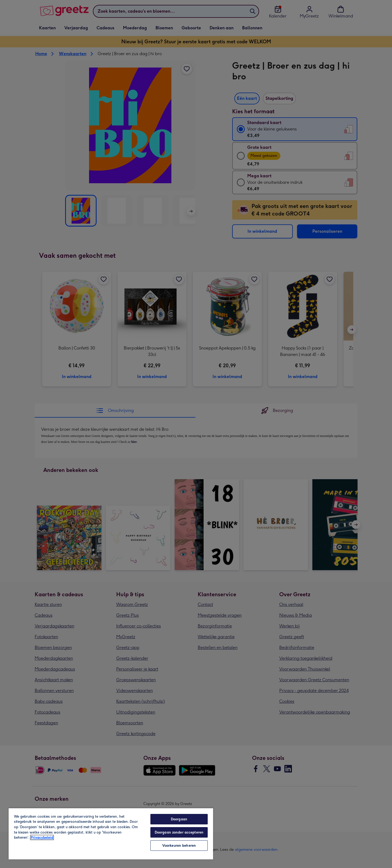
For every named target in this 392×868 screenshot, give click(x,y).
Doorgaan (179, 819)
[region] (111, 834)
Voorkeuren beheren (179, 846)
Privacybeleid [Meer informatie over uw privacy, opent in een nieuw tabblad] (42, 837)
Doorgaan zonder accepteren (179, 832)
